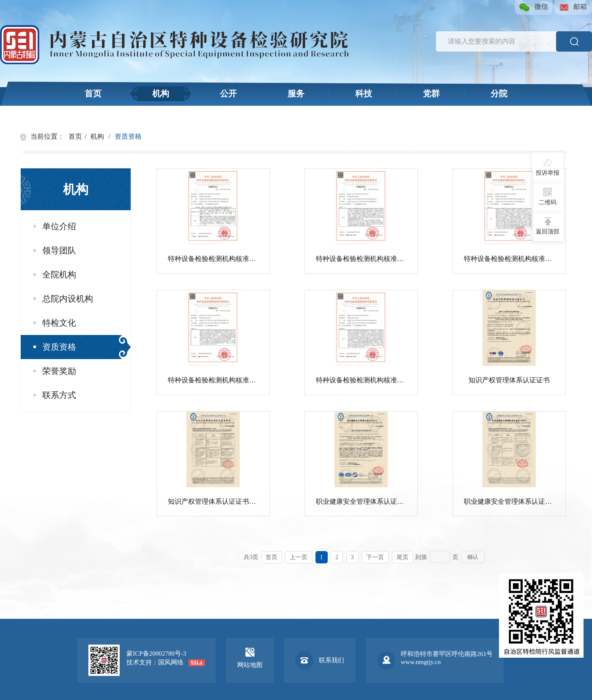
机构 (161, 93)
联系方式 (55, 395)
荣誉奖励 (55, 371)
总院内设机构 (63, 299)
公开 (228, 93)
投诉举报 (548, 167)
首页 (93, 93)
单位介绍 (55, 226)
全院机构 (55, 275)
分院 (499, 93)
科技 (364, 93)
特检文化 (55, 323)
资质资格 (128, 136)
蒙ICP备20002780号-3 (156, 653)
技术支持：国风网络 (155, 662)
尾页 (403, 557)
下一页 (375, 557)
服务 (296, 93)
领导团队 (55, 250)
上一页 (299, 557)
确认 (473, 557)
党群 (431, 93)
